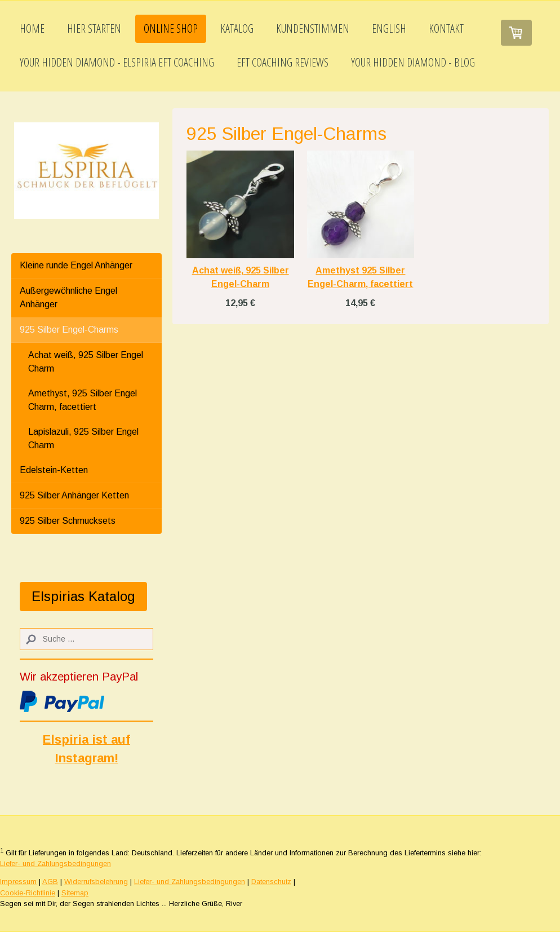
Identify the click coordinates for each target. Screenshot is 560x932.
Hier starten (94, 28)
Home (32, 28)
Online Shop (171, 28)
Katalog (237, 28)
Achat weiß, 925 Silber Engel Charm (86, 362)
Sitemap (75, 893)
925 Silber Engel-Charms (69, 330)
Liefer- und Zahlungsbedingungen (55, 863)
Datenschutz (271, 882)
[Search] (86, 639)
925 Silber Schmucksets (68, 521)
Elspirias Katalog (83, 596)
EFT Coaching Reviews (283, 62)
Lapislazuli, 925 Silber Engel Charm (83, 438)
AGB (50, 882)
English (389, 28)
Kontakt (446, 28)
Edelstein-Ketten (54, 470)
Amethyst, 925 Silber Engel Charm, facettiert (83, 400)
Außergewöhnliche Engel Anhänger (68, 297)
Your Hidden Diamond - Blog (413, 62)
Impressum (18, 882)
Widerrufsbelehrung (96, 882)
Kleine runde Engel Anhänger (76, 265)
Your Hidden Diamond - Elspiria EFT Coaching (117, 62)
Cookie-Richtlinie (28, 893)
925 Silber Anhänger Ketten (74, 495)
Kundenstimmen (313, 28)
